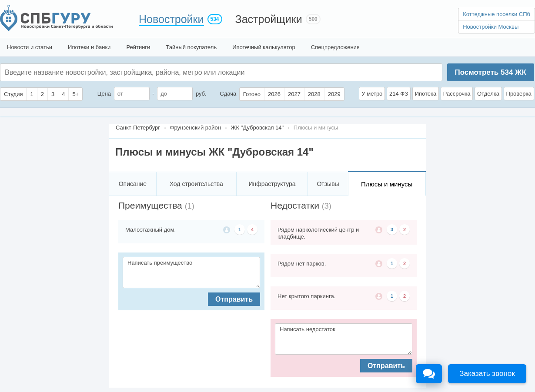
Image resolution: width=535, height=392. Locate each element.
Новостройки (171, 19)
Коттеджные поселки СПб (497, 14)
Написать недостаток (344, 339)
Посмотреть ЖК (490, 72)
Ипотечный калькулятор (264, 47)
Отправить (234, 299)
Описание (133, 184)
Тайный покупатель (191, 47)
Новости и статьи (30, 47)
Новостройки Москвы (491, 27)
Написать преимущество (191, 272)
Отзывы (328, 184)
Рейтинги (138, 47)
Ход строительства (196, 184)
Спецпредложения (335, 47)
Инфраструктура (272, 184)
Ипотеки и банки (89, 47)
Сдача (228, 94)
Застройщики (269, 19)
